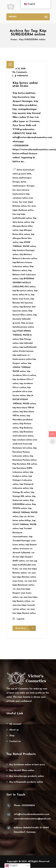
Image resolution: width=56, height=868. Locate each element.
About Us (14, 730)
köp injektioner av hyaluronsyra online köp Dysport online (24, 359)
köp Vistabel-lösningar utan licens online (24, 541)
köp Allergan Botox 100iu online (23, 226)
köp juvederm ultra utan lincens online (22, 392)
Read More (25, 628)
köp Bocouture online (23, 291)
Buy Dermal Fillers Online (22, 771)
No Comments (20, 72)
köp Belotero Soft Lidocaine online (24, 275)
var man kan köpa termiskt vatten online (24, 605)
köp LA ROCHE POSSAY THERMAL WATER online (24, 400)
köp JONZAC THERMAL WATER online (22, 367)
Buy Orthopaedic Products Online (26, 782)
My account (15, 724)
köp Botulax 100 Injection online (23, 303)
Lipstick (21, 619)
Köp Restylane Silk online (25, 464)
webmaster (23, 76)
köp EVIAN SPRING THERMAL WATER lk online (22, 335)
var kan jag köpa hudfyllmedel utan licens (25, 565)
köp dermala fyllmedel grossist (25, 319)
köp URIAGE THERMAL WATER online (25, 512)
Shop (12, 736)
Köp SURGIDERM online (32, 40)
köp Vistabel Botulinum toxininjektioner (22, 533)
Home (14, 40)
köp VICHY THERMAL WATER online (24, 525)
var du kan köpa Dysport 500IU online (24, 557)
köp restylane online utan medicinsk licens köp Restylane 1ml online (25, 444)
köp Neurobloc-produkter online (23, 420)
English (11, 866)
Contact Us (15, 742)
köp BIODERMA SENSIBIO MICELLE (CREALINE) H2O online (24, 283)
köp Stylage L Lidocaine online (22, 480)
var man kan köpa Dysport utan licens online (22, 593)
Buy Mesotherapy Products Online (27, 776)
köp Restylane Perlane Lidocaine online (25, 452)
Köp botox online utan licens (25, 85)
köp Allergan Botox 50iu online (23, 238)
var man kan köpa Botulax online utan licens (24, 577)
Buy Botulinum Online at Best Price (27, 765)
